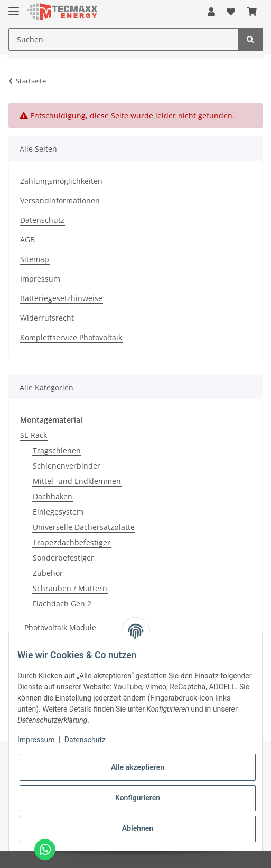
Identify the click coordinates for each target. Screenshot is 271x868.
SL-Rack (34, 435)
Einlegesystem (58, 512)
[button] (211, 12)
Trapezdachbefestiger (72, 542)
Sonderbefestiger (63, 558)
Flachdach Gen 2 (62, 604)
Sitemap (35, 259)
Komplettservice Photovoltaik (71, 337)
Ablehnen (138, 828)
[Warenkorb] (252, 12)
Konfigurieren (138, 798)
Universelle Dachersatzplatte (84, 527)
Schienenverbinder (67, 466)
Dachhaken (53, 496)
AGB (27, 240)
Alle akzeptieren (138, 767)
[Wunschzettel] (231, 12)
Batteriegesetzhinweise (61, 298)
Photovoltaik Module (60, 627)
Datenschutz (42, 220)
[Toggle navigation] (14, 7)
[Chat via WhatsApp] (45, 850)
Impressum (40, 279)
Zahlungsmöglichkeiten (61, 181)
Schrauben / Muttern (70, 588)
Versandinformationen (60, 200)
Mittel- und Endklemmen (77, 481)
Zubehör (48, 573)
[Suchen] (124, 39)
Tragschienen (57, 450)
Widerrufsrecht (47, 318)
